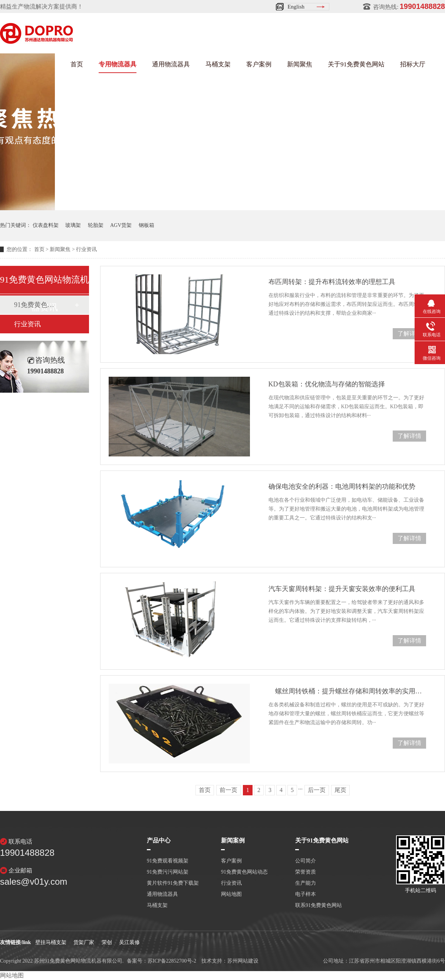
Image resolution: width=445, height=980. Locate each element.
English (296, 7)
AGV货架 (121, 225)
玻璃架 (73, 225)
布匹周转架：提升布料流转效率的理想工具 (332, 282)
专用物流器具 (118, 64)
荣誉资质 (306, 872)
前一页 (228, 790)
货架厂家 (84, 942)
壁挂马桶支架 (51, 942)
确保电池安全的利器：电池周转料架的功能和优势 (342, 486)
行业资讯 (86, 249)
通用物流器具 (171, 64)
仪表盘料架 (46, 225)
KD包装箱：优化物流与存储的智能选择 (327, 384)
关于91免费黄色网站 (356, 64)
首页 (77, 64)
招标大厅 (413, 64)
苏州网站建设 (243, 961)
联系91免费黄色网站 (319, 905)
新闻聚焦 (300, 64)
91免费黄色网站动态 (35, 305)
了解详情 (409, 334)
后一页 (317, 790)
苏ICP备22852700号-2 (172, 961)
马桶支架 (218, 64)
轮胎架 (96, 225)
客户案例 (259, 64)
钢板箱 (146, 225)
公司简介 (306, 861)
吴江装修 (129, 942)
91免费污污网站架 (168, 872)
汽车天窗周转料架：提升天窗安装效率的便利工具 (342, 589)
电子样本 (306, 894)
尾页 (340, 790)
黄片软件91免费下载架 (173, 883)
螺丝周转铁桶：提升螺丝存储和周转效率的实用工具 (347, 691)
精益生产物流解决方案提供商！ (42, 6)
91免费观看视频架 (168, 861)
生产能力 (306, 883)
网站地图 (231, 894)
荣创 (107, 942)
